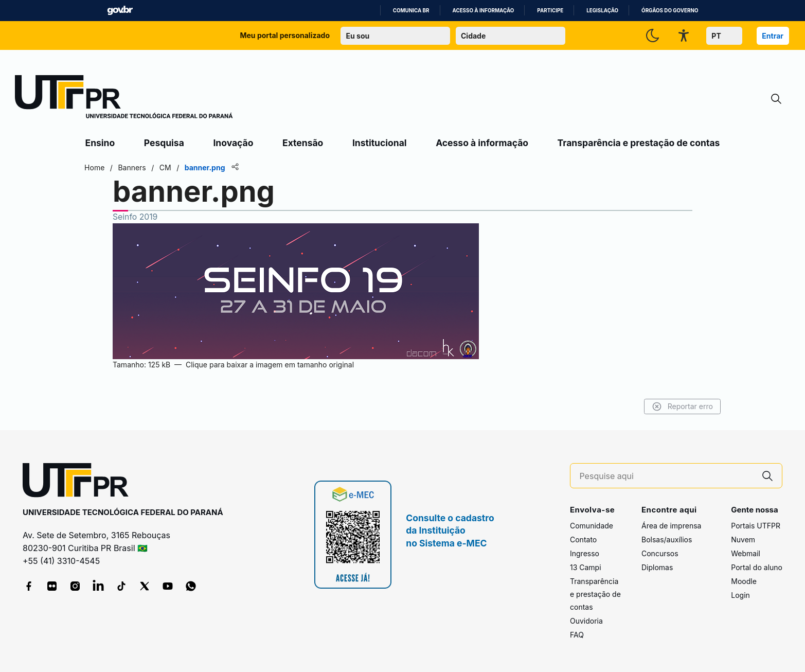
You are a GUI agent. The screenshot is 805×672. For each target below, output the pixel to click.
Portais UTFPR (756, 526)
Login (740, 595)
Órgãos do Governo (670, 11)
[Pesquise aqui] (666, 476)
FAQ (577, 635)
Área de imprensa (671, 526)
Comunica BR (411, 11)
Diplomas (657, 567)
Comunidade (592, 526)
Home (96, 167)
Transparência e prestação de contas (639, 143)
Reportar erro (681, 406)
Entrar (773, 36)
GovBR (120, 11)
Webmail (746, 553)
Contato (583, 540)
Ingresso (585, 553)
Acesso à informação (484, 11)
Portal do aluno (757, 567)
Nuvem (743, 540)
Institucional (380, 143)
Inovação (233, 143)
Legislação (602, 11)
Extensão (303, 143)
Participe (550, 11)
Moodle (744, 581)
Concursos (660, 553)
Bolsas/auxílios (667, 540)
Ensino (100, 143)
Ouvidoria (586, 621)
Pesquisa (164, 143)
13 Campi (586, 567)
